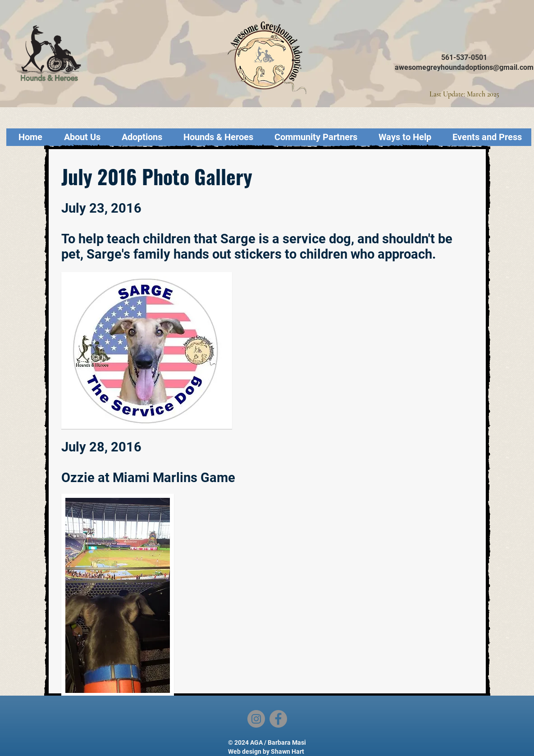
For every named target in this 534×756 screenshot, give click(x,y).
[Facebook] (278, 719)
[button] (118, 595)
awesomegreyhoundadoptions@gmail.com (464, 67)
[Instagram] (256, 719)
